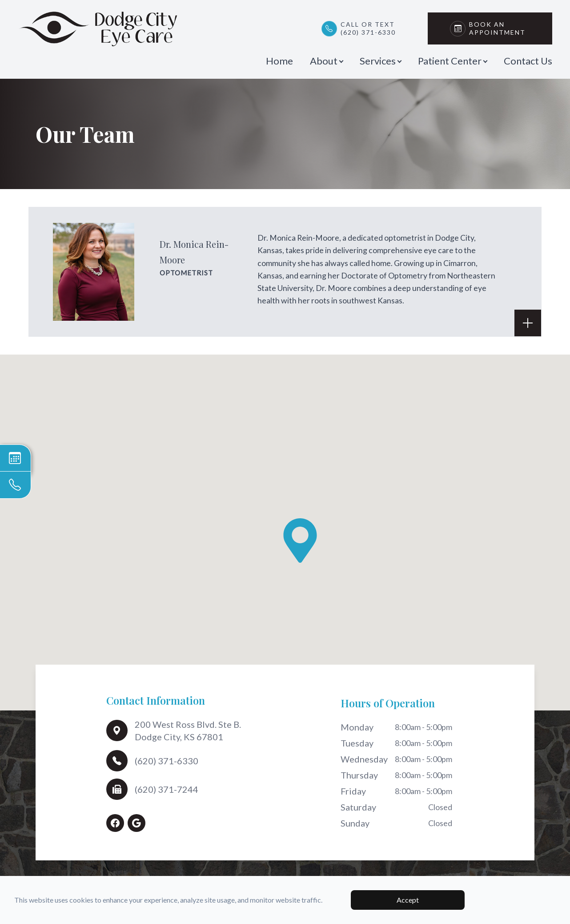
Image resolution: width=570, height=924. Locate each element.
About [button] (326, 61)
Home (279, 61)
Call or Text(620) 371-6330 (368, 28)
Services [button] (380, 61)
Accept (408, 900)
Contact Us (528, 61)
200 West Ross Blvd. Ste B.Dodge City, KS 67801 (188, 730)
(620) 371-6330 (167, 761)
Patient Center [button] (452, 61)
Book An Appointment (500, 28)
